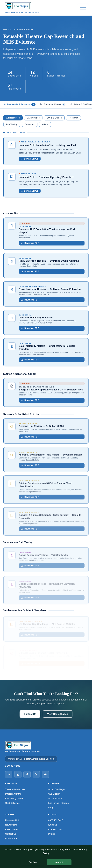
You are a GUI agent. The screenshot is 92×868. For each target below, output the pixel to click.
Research (73, 118)
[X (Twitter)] (36, 774)
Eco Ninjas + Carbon (59, 803)
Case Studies (33, 118)
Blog (51, 808)
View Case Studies (58, 714)
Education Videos (53, 104)
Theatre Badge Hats (15, 789)
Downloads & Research (20, 104)
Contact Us (30, 714)
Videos (45, 124)
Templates (30, 124)
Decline (33, 862)
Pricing (52, 834)
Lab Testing (12, 124)
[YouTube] (45, 774)
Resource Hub (12, 820)
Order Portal (11, 838)
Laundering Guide (14, 798)
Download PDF (30, 243)
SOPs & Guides (54, 118)
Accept (59, 862)
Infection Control (13, 794)
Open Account (55, 829)
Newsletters (11, 825)
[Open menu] (83, 8)
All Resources (13, 118)
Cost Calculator (13, 803)
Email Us (53, 825)
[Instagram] (18, 774)
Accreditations (55, 798)
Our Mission (54, 794)
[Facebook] (27, 774)
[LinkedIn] (9, 774)
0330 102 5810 (13, 766)
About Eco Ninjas (57, 789)
